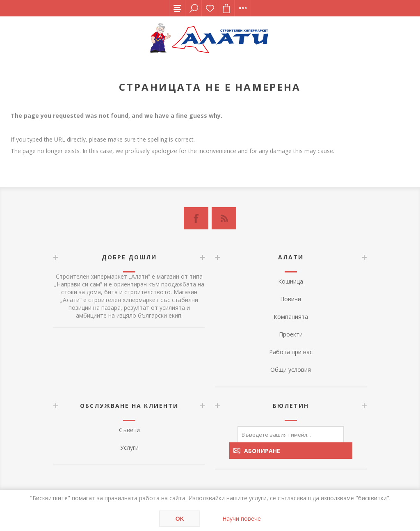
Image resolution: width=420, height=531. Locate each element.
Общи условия (291, 370)
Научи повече (242, 518)
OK (180, 519)
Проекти (291, 334)
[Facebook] (196, 218)
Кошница (291, 281)
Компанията (291, 317)
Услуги (129, 447)
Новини (291, 299)
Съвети (129, 430)
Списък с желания (210, 8)
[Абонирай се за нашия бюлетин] (291, 434)
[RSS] (224, 218)
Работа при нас (291, 352)
